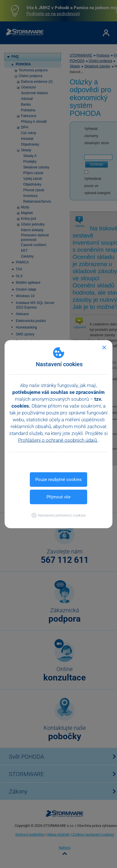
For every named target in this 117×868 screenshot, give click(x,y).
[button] (59, 515)
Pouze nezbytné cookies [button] (58, 479)
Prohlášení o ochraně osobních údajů (58, 440)
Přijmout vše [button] (58, 497)
